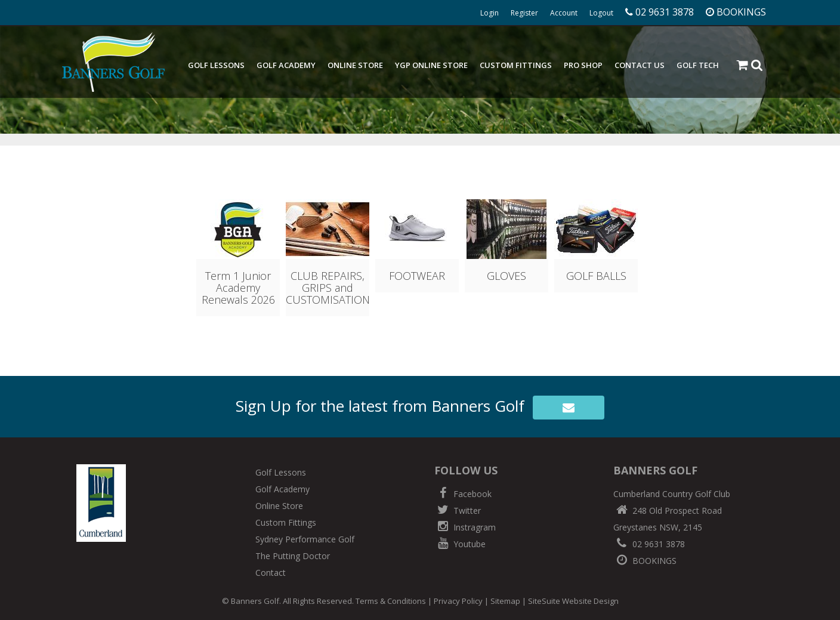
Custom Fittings (516, 65)
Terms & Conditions (391, 601)
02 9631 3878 (649, 544)
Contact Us (640, 65)
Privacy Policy (458, 601)
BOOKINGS (645, 561)
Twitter (458, 511)
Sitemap (505, 601)
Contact (271, 573)
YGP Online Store (431, 65)
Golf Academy (286, 65)
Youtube (460, 544)
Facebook (463, 494)
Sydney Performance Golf (305, 539)
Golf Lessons (216, 65)
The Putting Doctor (293, 556)
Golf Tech (698, 65)
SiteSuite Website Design (573, 601)
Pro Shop (583, 65)
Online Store (355, 65)
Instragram (465, 527)
